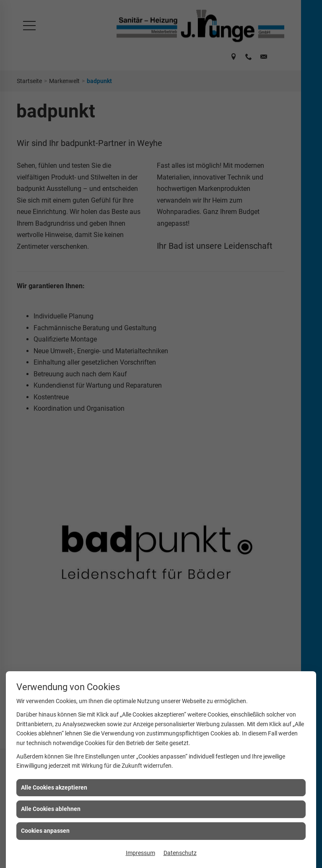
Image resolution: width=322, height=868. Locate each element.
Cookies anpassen (45, 831)
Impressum (140, 853)
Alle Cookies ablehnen (51, 809)
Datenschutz (180, 853)
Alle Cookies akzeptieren (54, 787)
